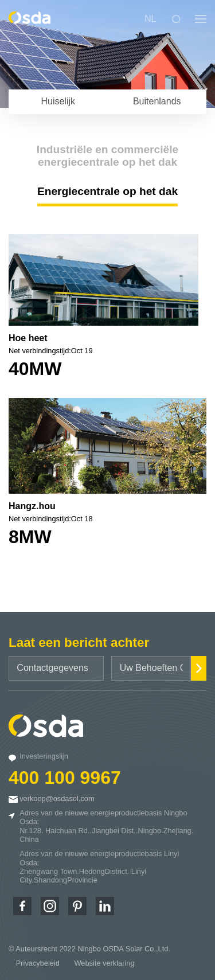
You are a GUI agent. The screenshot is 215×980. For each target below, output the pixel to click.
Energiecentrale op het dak (107, 191)
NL (150, 19)
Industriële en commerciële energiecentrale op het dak (107, 156)
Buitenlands (157, 101)
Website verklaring (105, 963)
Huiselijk (58, 101)
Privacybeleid (38, 963)
